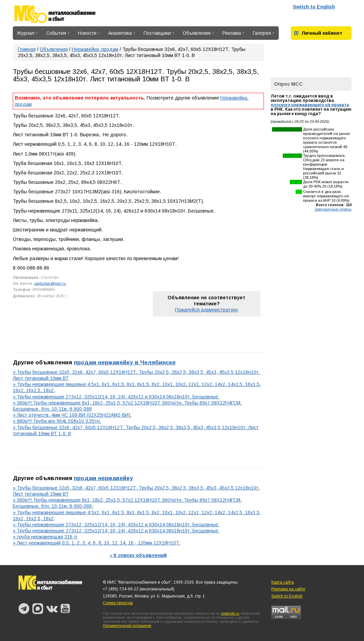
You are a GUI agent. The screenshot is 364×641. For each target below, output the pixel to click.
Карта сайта (283, 582)
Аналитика (122, 33)
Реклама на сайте (288, 589)
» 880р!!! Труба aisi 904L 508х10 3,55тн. (57, 421)
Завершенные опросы (333, 209)
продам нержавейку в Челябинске (125, 362)
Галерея (264, 33)
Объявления (199, 33)
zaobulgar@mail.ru (50, 283)
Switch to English (314, 7)
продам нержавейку (103, 478)
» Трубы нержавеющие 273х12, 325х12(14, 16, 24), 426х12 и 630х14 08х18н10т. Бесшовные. (116, 397)
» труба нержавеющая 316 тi (45, 537)
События (58, 33)
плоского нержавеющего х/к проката (310, 105)
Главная (27, 49)
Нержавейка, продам (95, 49)
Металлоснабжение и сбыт (64, 14)
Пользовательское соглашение (127, 626)
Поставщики (159, 33)
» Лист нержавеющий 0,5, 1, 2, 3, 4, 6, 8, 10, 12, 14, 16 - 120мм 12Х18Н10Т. (97, 543)
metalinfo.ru (230, 614)
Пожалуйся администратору (207, 310)
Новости (89, 33)
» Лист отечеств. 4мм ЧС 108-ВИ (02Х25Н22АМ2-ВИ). (72, 415)
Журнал (27, 33)
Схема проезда (118, 603)
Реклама (234, 33)
